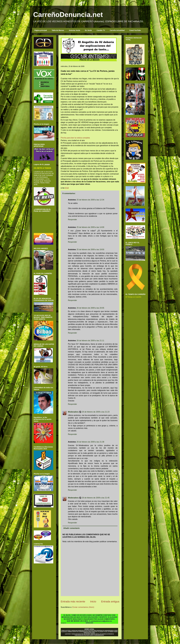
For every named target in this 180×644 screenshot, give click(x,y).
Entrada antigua (110, 602)
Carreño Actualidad (117, 30)
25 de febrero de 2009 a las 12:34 (90, 200)
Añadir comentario (71, 528)
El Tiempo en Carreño (133, 297)
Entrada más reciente (73, 602)
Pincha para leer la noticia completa (75, 138)
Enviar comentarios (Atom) (83, 607)
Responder (72, 220)
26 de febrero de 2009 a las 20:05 (90, 308)
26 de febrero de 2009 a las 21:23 (96, 412)
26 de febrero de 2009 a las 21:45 (96, 498)
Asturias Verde (75, 30)
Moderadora (73, 412)
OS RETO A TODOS (42, 168)
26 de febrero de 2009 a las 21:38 (90, 442)
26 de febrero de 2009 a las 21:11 (90, 341)
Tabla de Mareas (58, 30)
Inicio (93, 602)
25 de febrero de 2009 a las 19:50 (90, 250)
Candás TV (101, 30)
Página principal (41, 30)
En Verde (88, 30)
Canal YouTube (135, 30)
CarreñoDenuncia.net (68, 15)
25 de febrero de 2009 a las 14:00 (90, 227)
